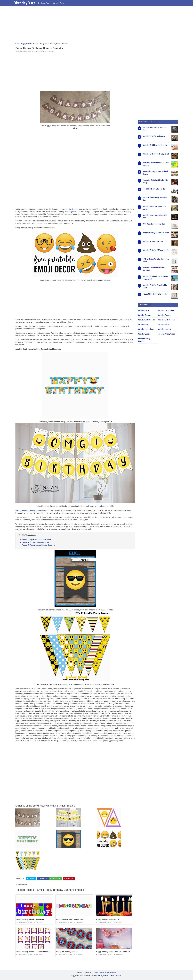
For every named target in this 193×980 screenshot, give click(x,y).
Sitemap (80, 972)
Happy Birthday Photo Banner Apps (70, 919)
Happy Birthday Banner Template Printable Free (35, 952)
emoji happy (23, 885)
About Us (113, 972)
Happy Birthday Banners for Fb (108, 919)
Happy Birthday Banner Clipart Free (30, 919)
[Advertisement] (89, 25)
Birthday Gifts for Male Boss (154, 136)
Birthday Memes (164, 329)
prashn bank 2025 (116, 976)
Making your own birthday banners (29, 510)
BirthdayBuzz (27, 3)
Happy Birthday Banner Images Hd (35, 542)
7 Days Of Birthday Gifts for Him (155, 294)
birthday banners (72, 209)
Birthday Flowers (164, 315)
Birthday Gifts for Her (146, 320)
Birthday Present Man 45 (153, 241)
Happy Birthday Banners (25, 52)
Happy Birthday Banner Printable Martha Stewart (115, 952)
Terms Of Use (104, 972)
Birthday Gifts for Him (166, 320)
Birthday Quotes (144, 334)
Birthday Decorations (166, 310)
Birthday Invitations (146, 329)
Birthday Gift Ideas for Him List (155, 145)
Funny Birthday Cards (166, 334)
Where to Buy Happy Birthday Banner (36, 540)
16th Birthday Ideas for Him (154, 224)
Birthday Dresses (63, 3)
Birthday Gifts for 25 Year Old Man (156, 250)
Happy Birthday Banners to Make (156, 233)
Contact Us (87, 972)
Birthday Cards (47, 3)
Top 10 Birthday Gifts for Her (154, 189)
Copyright (95, 972)
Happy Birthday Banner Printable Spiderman (39, 545)
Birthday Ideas (163, 325)
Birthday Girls (143, 325)
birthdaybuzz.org (103, 976)
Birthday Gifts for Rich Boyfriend (156, 154)
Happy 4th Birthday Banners (67, 952)
